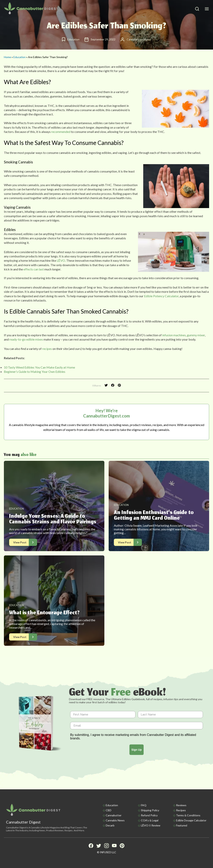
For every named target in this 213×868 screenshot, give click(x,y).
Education (20, 57)
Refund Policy (149, 815)
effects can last (34, 269)
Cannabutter (114, 815)
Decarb (110, 825)
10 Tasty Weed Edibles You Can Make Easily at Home (39, 367)
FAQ (144, 805)
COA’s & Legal (150, 820)
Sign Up (137, 750)
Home (7, 57)
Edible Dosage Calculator (191, 820)
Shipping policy (150, 810)
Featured (182, 825)
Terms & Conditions (188, 815)
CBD (109, 810)
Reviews (181, 805)
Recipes (181, 810)
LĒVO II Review (151, 825)
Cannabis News (115, 820)
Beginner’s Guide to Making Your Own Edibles (35, 372)
